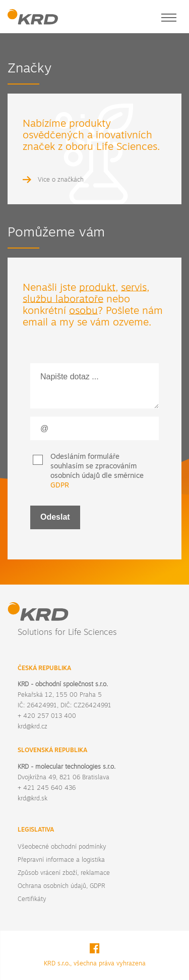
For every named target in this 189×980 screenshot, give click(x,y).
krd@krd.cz (33, 727)
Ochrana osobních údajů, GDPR (61, 886)
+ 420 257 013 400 (47, 716)
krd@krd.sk (33, 799)
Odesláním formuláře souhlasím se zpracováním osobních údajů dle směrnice (97, 471)
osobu (83, 311)
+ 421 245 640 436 (47, 788)
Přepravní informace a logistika (61, 860)
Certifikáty (32, 900)
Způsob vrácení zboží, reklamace (64, 873)
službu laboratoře (63, 300)
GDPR (60, 486)
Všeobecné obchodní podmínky (62, 847)
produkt (97, 288)
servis (134, 288)
